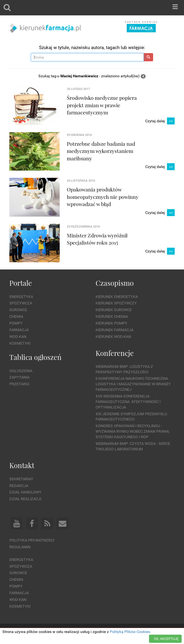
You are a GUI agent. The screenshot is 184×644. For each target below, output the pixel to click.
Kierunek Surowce (114, 310)
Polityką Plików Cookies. (130, 632)
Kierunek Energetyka (117, 297)
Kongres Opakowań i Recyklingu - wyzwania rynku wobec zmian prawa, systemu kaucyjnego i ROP (133, 431)
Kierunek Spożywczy (116, 303)
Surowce (18, 310)
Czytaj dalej (160, 121)
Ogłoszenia (21, 371)
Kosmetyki (20, 343)
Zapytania (19, 377)
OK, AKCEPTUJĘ (166, 639)
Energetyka (21, 297)
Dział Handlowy (25, 492)
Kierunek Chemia (112, 316)
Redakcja (19, 486)
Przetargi (19, 384)
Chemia (16, 316)
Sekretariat (21, 479)
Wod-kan (18, 337)
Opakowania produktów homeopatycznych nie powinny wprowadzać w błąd (103, 197)
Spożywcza (21, 303)
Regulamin (20, 547)
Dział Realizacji (25, 499)
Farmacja (19, 330)
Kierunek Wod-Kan (113, 337)
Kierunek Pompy (111, 323)
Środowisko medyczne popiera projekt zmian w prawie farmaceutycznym (102, 105)
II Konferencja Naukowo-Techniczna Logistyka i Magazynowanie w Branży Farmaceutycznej (133, 384)
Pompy (16, 323)
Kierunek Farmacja (115, 330)
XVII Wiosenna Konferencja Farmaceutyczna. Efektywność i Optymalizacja (128, 402)
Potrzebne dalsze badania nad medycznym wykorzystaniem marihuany (101, 151)
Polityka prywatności (32, 540)
